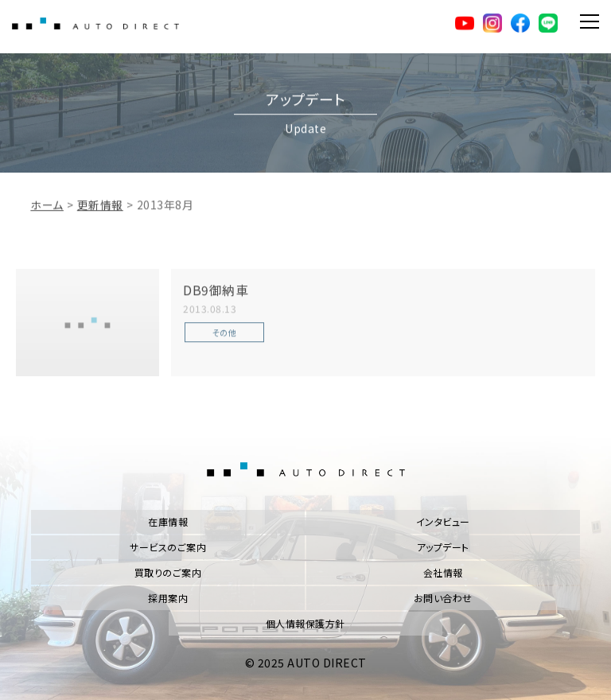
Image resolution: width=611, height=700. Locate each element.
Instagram (488, 24)
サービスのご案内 (168, 547)
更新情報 (100, 216)
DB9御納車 (216, 301)
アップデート (443, 547)
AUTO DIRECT (99, 24)
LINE (546, 24)
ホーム (47, 216)
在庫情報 (168, 521)
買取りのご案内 (168, 572)
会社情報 (443, 572)
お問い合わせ (443, 598)
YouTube (460, 24)
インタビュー (443, 521)
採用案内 (168, 598)
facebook (517, 24)
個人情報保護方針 (305, 623)
